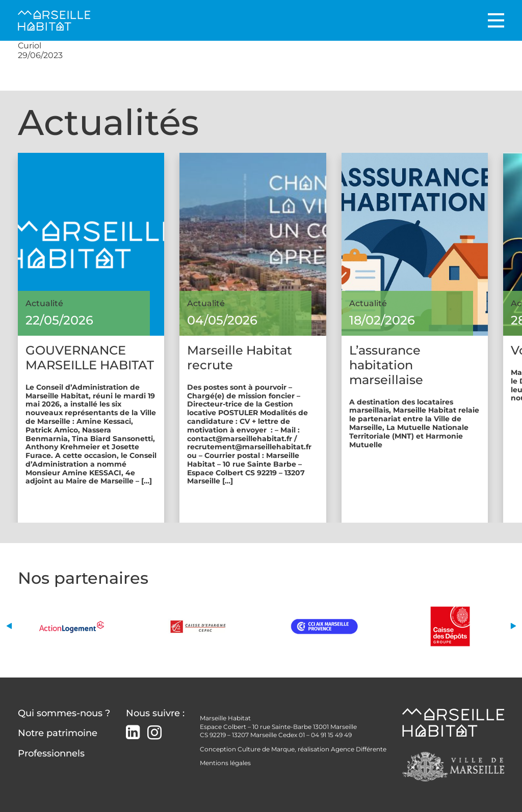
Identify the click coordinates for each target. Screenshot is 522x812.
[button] (9, 626)
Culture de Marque (266, 749)
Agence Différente (359, 749)
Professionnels (51, 753)
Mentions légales (225, 763)
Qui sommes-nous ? (64, 713)
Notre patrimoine (58, 733)
